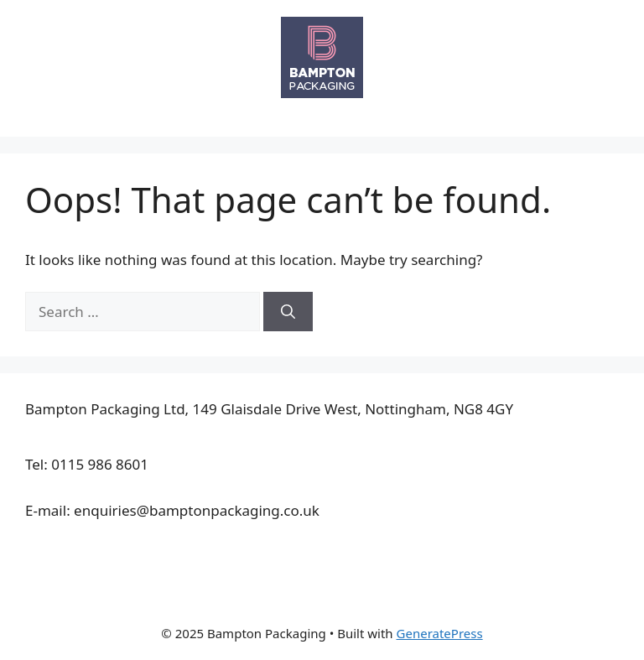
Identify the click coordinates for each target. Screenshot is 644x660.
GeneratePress (440, 633)
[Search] (288, 312)
